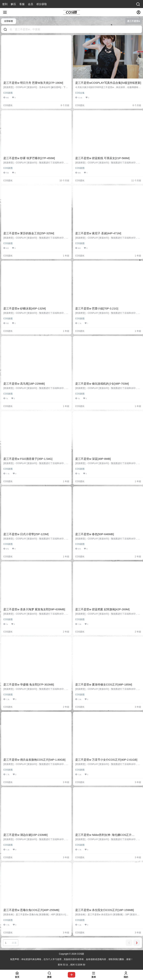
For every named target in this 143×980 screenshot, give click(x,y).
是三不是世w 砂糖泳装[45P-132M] (25, 308)
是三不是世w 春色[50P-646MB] (95, 534)
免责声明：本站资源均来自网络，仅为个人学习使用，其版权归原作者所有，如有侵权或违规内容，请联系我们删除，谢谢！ (71, 959)
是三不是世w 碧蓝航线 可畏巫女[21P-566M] (102, 158)
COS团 (80, 954)
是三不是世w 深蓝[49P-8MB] (93, 459)
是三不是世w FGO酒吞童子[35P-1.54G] (28, 459)
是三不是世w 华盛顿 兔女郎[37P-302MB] (29, 684)
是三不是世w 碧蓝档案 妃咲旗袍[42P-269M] (102, 609)
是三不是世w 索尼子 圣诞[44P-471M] (98, 233)
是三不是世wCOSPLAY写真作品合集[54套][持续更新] (108, 83)
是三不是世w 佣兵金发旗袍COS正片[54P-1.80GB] (34, 760)
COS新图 (8, 93)
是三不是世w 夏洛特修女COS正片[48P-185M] (104, 684)
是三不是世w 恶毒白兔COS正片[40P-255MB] (31, 910)
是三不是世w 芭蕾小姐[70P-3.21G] (97, 308)
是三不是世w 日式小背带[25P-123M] (26, 534)
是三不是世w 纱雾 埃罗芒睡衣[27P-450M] (29, 158)
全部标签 (9, 21)
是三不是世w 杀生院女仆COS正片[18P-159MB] (105, 910)
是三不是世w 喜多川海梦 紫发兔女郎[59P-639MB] (34, 609)
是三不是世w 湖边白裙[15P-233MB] (26, 835)
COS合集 (80, 93)
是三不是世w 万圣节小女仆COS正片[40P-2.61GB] (106, 760)
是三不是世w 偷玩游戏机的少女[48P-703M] (102, 384)
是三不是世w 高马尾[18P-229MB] (24, 384)
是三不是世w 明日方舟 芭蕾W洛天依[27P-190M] (33, 83)
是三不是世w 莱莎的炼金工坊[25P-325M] (29, 233)
